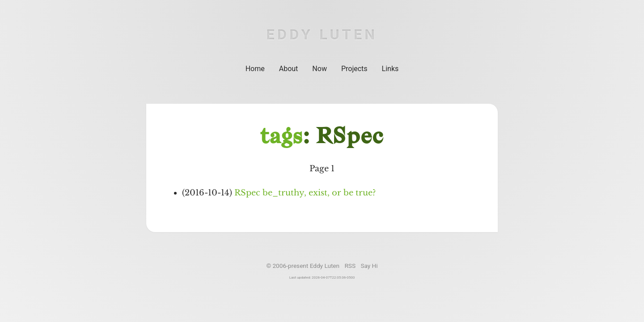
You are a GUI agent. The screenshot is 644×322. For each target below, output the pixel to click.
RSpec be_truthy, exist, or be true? (305, 193)
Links (390, 69)
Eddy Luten (322, 34)
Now (320, 69)
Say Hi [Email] (369, 266)
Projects (354, 69)
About (289, 69)
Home (255, 69)
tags (282, 138)
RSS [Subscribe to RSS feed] (350, 266)
